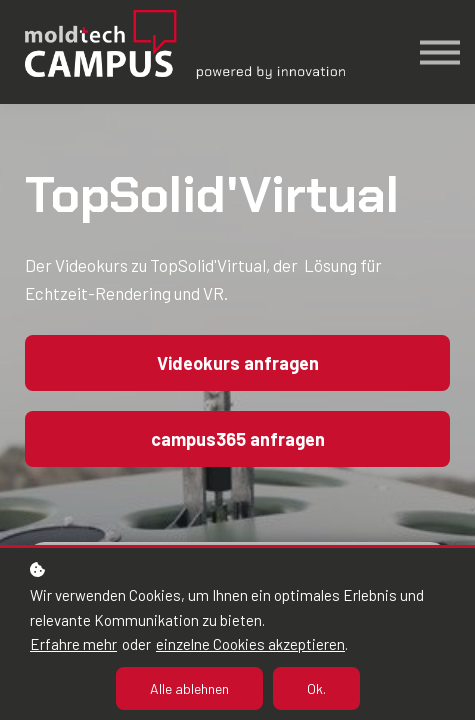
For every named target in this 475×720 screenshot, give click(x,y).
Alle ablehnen (189, 688)
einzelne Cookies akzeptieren (250, 644)
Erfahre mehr (73, 644)
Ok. (316, 688)
